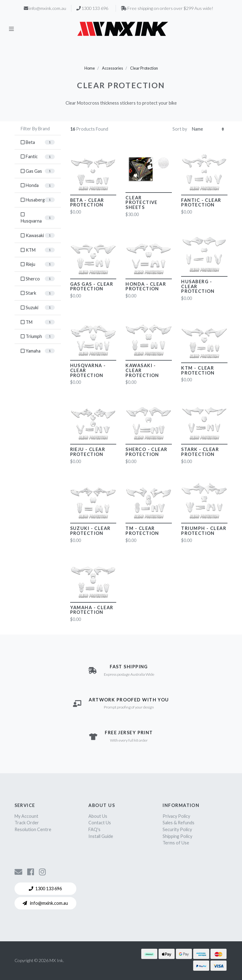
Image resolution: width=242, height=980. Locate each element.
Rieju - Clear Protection (88, 452)
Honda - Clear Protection (146, 286)
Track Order (27, 823)
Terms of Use (176, 843)
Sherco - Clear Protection (146, 452)
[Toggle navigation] (11, 28)
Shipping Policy (177, 836)
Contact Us (100, 823)
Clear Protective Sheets (141, 203)
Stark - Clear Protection (200, 452)
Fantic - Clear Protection (201, 203)
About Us (98, 816)
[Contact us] (18, 872)
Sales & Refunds (178, 823)
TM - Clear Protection (142, 531)
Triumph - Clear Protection (204, 531)
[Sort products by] (208, 129)
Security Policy (177, 829)
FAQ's (94, 829)
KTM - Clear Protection (198, 370)
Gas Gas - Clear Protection (92, 286)
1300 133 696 (45, 889)
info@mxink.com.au (45, 903)
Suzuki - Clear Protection (90, 531)
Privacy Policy (176, 816)
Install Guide (101, 836)
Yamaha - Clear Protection (92, 610)
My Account (26, 816)
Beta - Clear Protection (87, 203)
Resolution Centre (33, 829)
